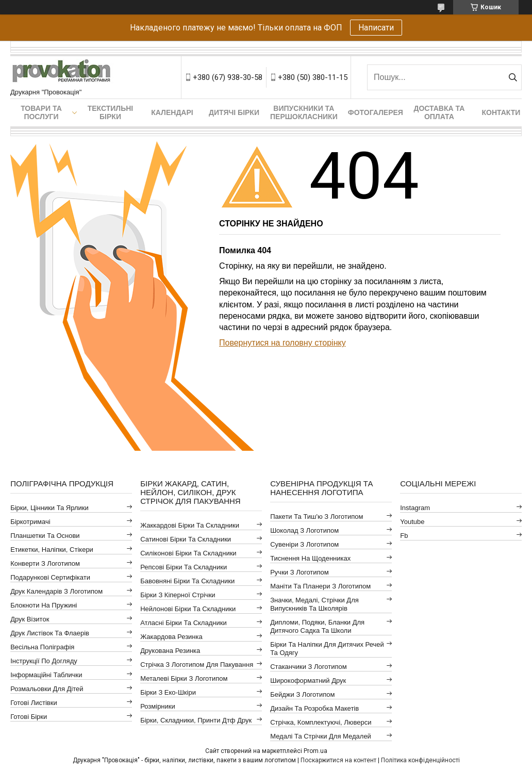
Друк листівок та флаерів (50, 633)
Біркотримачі (30, 522)
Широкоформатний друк (308, 681)
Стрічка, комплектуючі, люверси (321, 722)
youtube (412, 522)
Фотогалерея (376, 112)
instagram (415, 508)
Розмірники (158, 706)
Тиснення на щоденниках (310, 558)
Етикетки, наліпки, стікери (52, 550)
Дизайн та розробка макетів (314, 708)
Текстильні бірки (111, 112)
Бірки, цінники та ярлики (49, 508)
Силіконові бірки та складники (188, 553)
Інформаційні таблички (46, 675)
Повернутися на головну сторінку (282, 343)
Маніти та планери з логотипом (320, 586)
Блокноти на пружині (44, 605)
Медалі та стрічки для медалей (321, 736)
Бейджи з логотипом (302, 694)
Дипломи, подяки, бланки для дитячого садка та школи (317, 626)
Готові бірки (29, 717)
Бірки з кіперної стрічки (178, 595)
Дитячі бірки (234, 112)
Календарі (172, 112)
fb (404, 536)
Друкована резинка (170, 651)
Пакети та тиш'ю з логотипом (317, 517)
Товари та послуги (41, 112)
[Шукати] (513, 77)
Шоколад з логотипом (304, 530)
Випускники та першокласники (304, 112)
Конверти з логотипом (45, 563)
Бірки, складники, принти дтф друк (196, 720)
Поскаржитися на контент (338, 760)
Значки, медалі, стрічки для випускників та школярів (314, 604)
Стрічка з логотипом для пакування (197, 665)
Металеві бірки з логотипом (184, 678)
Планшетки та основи (45, 536)
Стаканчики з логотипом (308, 667)
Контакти (501, 112)
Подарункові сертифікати (50, 577)
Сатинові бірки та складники (186, 539)
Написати (376, 28)
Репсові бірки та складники (184, 567)
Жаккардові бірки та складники (190, 525)
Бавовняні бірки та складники (187, 581)
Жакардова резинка (171, 637)
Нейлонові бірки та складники (188, 609)
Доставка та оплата (439, 112)
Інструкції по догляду (44, 661)
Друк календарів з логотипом (56, 591)
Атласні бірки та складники (183, 623)
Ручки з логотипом (300, 572)
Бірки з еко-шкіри (168, 692)
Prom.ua (315, 751)
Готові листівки (34, 703)
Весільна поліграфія (42, 647)
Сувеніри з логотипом (304, 544)
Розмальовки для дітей (47, 689)
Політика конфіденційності (420, 760)
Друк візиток (30, 619)
